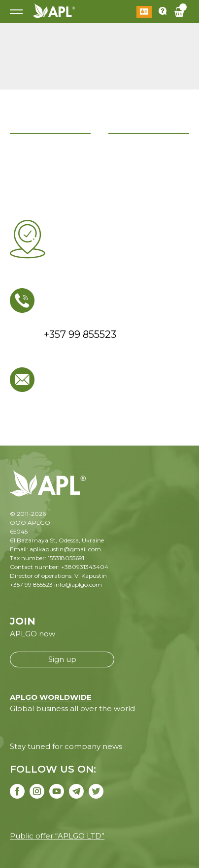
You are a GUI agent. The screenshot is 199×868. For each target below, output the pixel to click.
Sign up (62, 659)
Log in (144, 12)
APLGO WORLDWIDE (51, 697)
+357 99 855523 (31, 584)
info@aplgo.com (78, 584)
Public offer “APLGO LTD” (57, 836)
